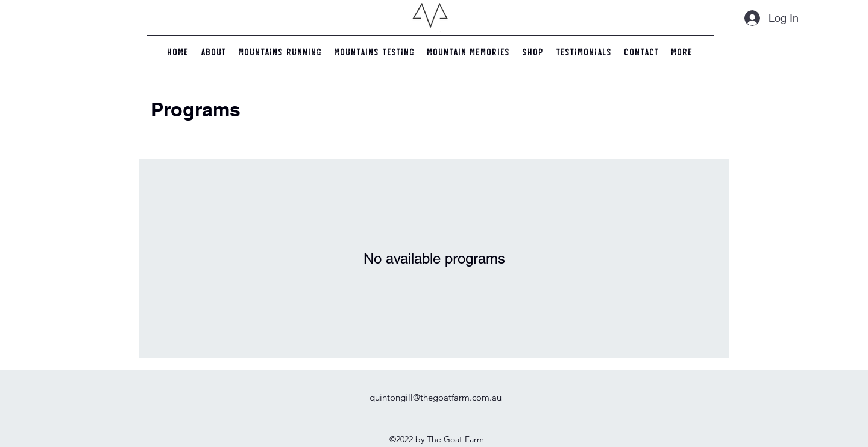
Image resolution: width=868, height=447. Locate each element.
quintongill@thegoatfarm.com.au (436, 397)
